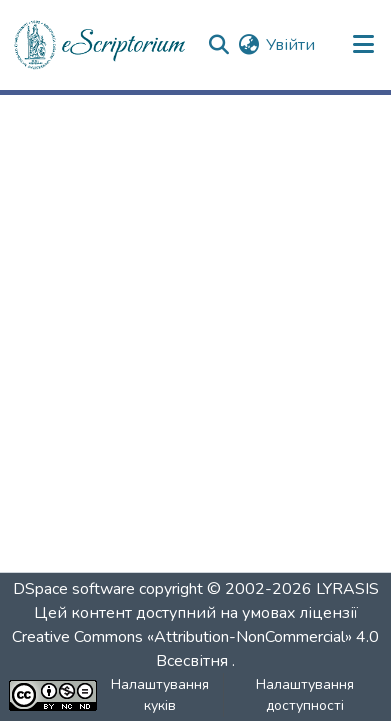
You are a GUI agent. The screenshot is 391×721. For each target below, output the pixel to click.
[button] (101, 45)
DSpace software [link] (74, 589)
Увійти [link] (290, 45)
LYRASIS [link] (347, 589)
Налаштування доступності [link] (305, 695)
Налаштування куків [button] (160, 695)
